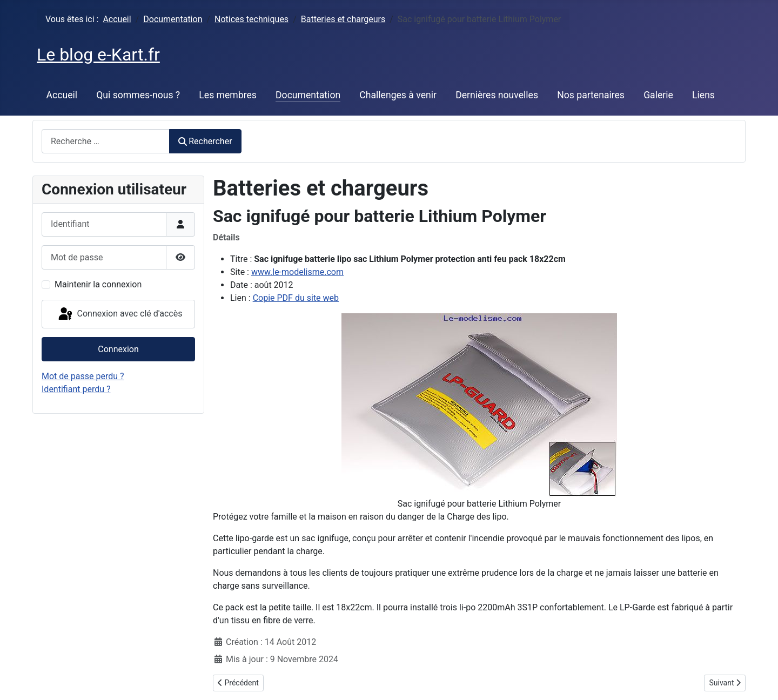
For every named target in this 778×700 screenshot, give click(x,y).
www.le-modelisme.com (297, 272)
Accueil (62, 95)
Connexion (118, 349)
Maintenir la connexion (98, 284)
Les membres (228, 95)
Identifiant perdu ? (76, 389)
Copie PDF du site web (296, 298)
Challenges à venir (398, 95)
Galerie (658, 95)
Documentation (308, 95)
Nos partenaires (591, 95)
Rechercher (205, 141)
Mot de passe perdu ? (83, 376)
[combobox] (106, 141)
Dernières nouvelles (497, 95)
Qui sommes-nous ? (138, 95)
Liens (703, 95)
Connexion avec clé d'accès (120, 314)
